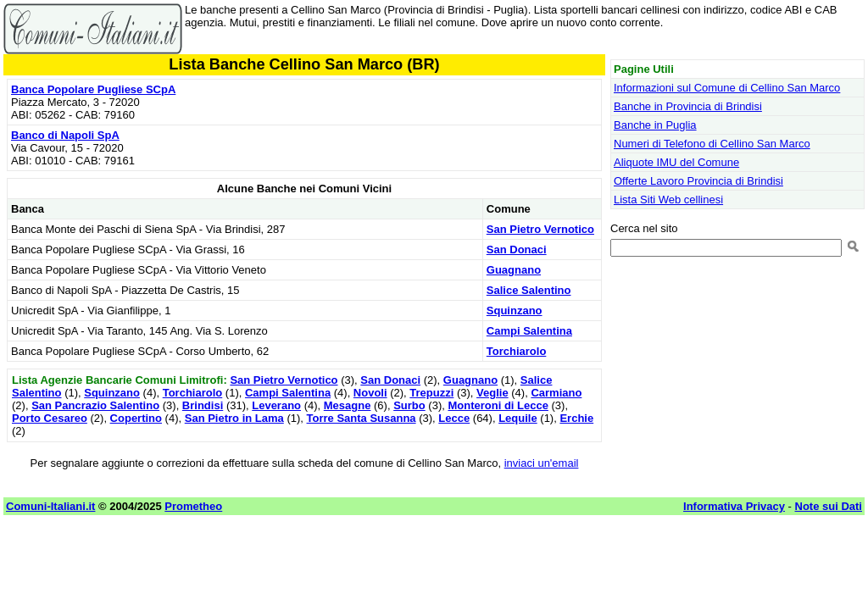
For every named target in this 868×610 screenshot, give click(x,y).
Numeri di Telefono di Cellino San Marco (712, 144)
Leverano (276, 405)
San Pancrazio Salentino (95, 405)
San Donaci (517, 250)
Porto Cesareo (50, 418)
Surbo (409, 405)
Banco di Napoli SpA (65, 135)
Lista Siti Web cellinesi (668, 200)
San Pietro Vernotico (540, 229)
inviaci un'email (542, 463)
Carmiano (556, 393)
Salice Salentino (529, 290)
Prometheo (193, 506)
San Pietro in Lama (234, 418)
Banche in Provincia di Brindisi (688, 106)
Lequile (518, 418)
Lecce (454, 418)
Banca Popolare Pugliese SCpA (93, 89)
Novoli (370, 393)
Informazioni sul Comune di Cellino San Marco (727, 88)
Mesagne (348, 405)
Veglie (492, 393)
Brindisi (203, 405)
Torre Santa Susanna (362, 418)
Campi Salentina (529, 331)
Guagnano (514, 270)
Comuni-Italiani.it (50, 506)
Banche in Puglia (655, 125)
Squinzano (515, 311)
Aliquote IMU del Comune (676, 162)
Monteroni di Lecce (498, 405)
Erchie (576, 418)
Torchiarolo (517, 351)
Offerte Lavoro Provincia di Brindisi (698, 181)
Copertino (136, 418)
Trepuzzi (431, 393)
